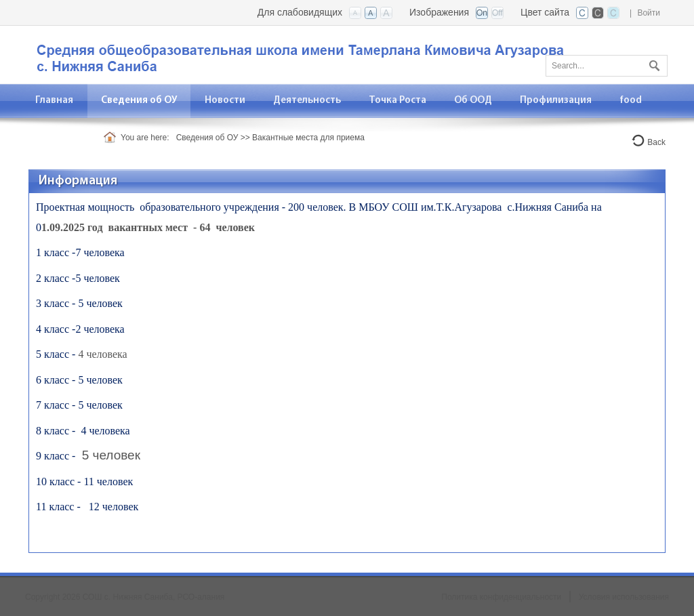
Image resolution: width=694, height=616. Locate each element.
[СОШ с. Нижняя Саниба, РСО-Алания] (310, 54)
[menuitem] (139, 101)
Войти (649, 13)
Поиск (653, 63)
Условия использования (624, 597)
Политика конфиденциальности (501, 597)
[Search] (607, 66)
